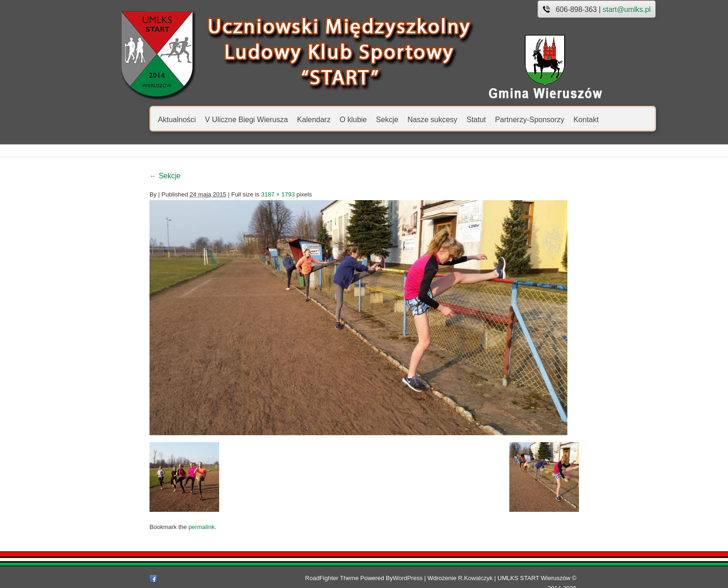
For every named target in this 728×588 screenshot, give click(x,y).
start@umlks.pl (585, 10)
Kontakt (544, 119)
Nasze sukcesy (390, 119)
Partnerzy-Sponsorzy (488, 119)
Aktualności (135, 119)
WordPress (417, 578)
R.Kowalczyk (485, 578)
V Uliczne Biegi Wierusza (205, 119)
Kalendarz (272, 119)
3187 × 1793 (236, 194)
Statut (434, 119)
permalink (159, 527)
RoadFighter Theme (341, 578)
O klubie (311, 119)
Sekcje (345, 119)
